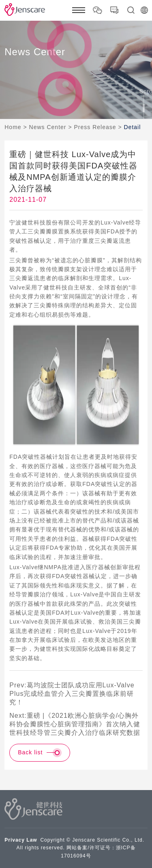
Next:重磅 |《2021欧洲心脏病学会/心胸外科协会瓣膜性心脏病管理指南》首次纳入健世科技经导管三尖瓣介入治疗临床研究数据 (75, 724)
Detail (132, 127)
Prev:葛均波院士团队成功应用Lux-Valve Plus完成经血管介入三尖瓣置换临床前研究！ (72, 694)
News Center (48, 127)
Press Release (95, 127)
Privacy (15, 840)
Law (32, 840)
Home (13, 127)
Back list (40, 753)
